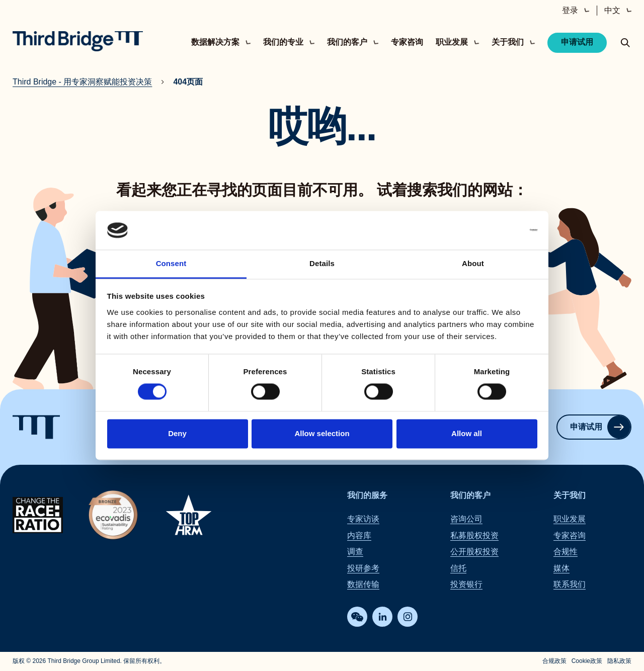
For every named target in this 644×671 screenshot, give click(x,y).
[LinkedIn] (382, 617)
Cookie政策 (587, 661)
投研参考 (363, 568)
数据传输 (363, 584)
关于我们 (570, 495)
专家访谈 (363, 519)
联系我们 (570, 584)
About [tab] (473, 263)
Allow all (467, 433)
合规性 (566, 552)
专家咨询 (407, 42)
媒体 (561, 568)
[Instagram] (408, 617)
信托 (458, 568)
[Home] (78, 41)
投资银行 (466, 584)
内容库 (359, 535)
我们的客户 (470, 495)
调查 (355, 552)
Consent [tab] (171, 263)
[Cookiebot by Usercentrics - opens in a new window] (493, 230)
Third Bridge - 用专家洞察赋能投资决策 (82, 82)
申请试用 (577, 42)
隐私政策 (619, 661)
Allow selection (322, 433)
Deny (177, 433)
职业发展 (570, 519)
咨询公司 (466, 519)
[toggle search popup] (625, 43)
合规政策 (554, 661)
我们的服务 (367, 495)
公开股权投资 (474, 552)
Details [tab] (322, 263)
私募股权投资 (474, 535)
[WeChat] (357, 617)
